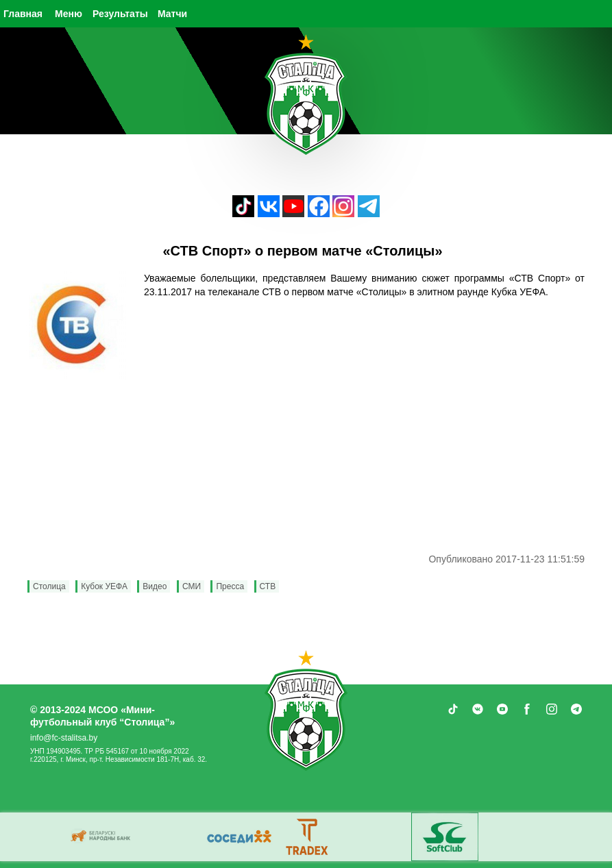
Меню (69, 14)
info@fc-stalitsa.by (64, 738)
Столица (49, 586)
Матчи (172, 14)
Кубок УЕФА (104, 586)
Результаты (120, 14)
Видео (155, 586)
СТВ (268, 586)
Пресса (230, 586)
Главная (23, 14)
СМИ (192, 586)
